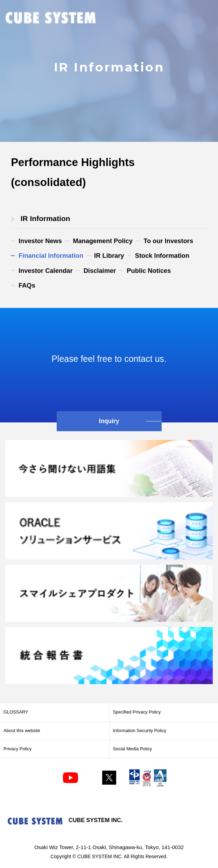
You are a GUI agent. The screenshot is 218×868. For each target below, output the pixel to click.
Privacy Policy (17, 749)
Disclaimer (100, 271)
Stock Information (162, 256)
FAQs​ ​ (28, 285)
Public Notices (149, 271)
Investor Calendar (46, 271)
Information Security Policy (140, 731)
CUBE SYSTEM (51, 18)
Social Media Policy (133, 749)
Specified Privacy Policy (137, 712)
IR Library (109, 256)
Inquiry (109, 421)
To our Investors (168, 241)
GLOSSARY (16, 712)
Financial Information (51, 256)
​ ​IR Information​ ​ (45, 218)
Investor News (40, 241)
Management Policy (103, 241)
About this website (22, 731)
